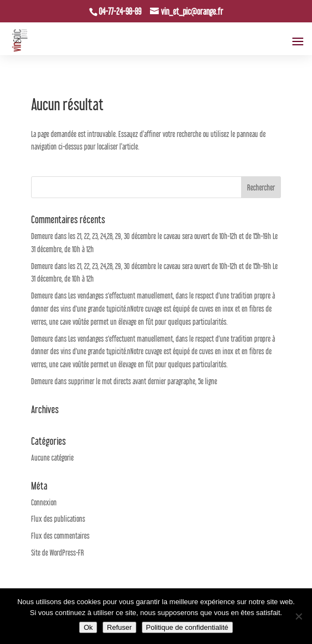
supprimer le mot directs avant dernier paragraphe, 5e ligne (143, 381)
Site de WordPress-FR (58, 553)
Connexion (44, 502)
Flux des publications (58, 519)
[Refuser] (298, 616)
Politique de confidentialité (187, 627)
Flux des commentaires (60, 536)
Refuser (119, 627)
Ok (88, 627)
